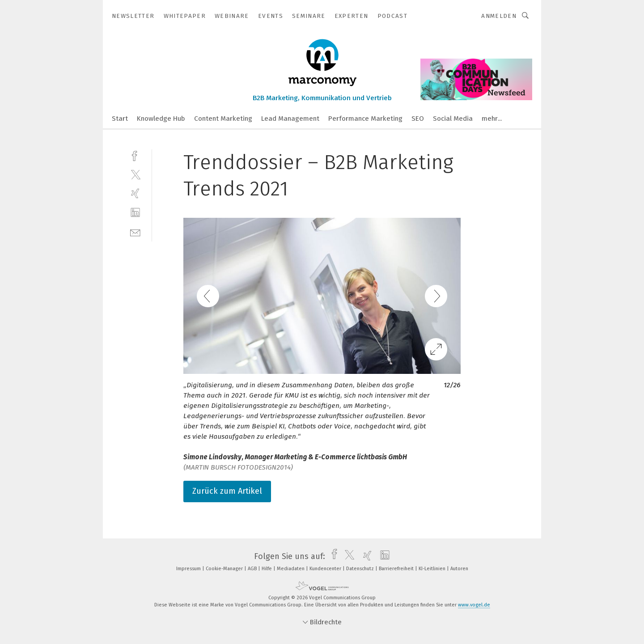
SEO (418, 119)
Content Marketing (223, 119)
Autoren (459, 569)
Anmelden (499, 16)
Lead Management (290, 119)
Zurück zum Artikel (227, 491)
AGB (253, 569)
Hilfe (267, 569)
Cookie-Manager (225, 569)
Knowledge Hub (161, 119)
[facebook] (135, 155)
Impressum (189, 569)
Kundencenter (326, 569)
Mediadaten (291, 569)
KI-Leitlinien (433, 569)
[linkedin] (135, 213)
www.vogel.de (474, 605)
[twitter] (135, 174)
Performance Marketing (365, 119)
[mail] (135, 232)
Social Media (453, 119)
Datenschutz (361, 569)
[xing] (135, 193)
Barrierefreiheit (397, 569)
